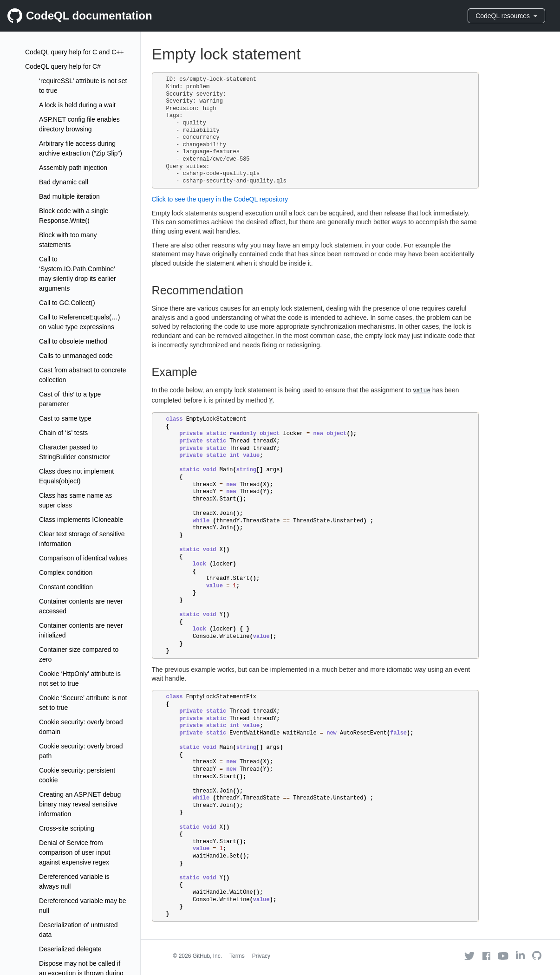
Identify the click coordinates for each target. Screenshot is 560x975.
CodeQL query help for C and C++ (75, 52)
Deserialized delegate (70, 949)
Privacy (261, 956)
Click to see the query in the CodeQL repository (220, 199)
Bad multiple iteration (69, 196)
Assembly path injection (73, 168)
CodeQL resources (506, 16)
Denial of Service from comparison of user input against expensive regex (75, 852)
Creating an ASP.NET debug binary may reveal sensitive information (80, 804)
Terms (237, 956)
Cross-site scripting (67, 828)
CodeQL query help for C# (63, 66)
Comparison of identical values (83, 558)
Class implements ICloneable (81, 520)
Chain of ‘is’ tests (63, 433)
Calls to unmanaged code (76, 356)
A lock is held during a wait (77, 105)
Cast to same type (65, 418)
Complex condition (66, 572)
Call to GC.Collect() (67, 303)
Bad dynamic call (64, 182)
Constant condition (66, 587)
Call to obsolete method (73, 341)
